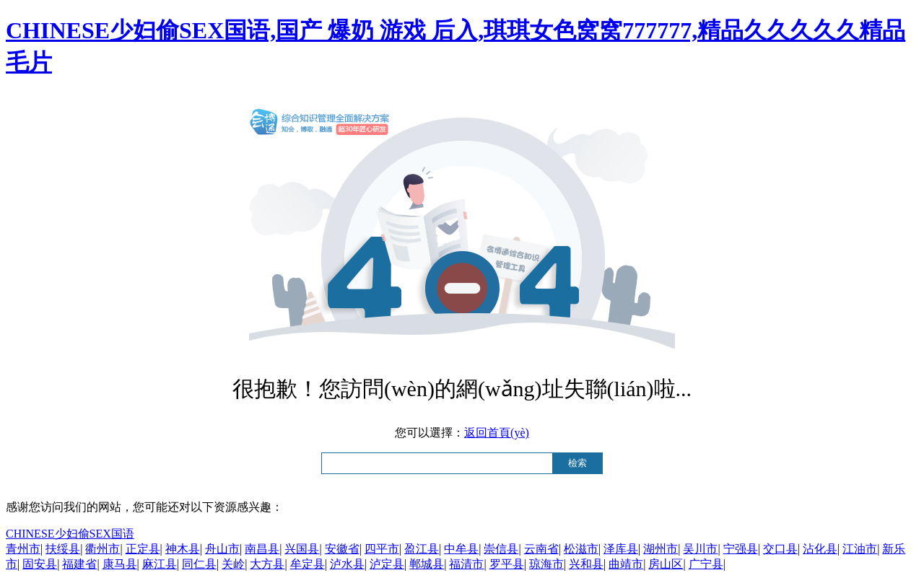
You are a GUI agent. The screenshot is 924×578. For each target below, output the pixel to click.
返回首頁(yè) (497, 433)
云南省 (541, 549)
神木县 (183, 549)
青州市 (23, 549)
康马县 (120, 564)
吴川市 (700, 549)
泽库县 (621, 549)
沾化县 (820, 549)
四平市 (382, 549)
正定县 (143, 549)
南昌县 (262, 549)
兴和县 (586, 564)
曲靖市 (626, 564)
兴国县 (302, 549)
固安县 (40, 564)
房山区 (666, 564)
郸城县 (427, 564)
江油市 (860, 549)
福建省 (79, 564)
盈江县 (422, 549)
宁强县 (741, 549)
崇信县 (501, 549)
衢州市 (103, 549)
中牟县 (461, 549)
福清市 (466, 564)
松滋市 (581, 549)
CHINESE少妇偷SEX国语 (70, 534)
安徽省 (342, 549)
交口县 (780, 549)
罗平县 (507, 564)
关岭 (233, 564)
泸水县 (347, 564)
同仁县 (199, 564)
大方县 (267, 564)
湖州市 (661, 549)
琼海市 (546, 564)
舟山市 (222, 549)
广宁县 (706, 564)
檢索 (577, 463)
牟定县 (308, 564)
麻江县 (160, 564)
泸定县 (387, 564)
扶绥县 (63, 549)
